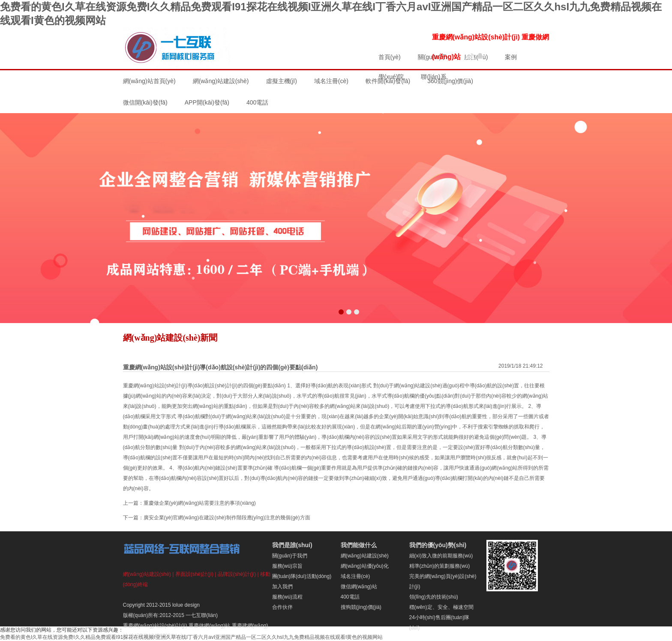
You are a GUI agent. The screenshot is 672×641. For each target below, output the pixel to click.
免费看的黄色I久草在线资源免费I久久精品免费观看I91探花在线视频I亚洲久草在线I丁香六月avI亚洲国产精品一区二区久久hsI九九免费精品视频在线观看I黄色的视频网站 (191, 637)
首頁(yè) (390, 57)
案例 (511, 57)
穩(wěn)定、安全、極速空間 (441, 607)
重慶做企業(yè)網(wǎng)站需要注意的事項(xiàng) (200, 503)
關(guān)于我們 (290, 556)
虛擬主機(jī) (282, 81)
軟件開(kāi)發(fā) (388, 81)
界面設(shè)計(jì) (194, 574)
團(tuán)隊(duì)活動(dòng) (302, 576)
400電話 (350, 597)
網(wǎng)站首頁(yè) (149, 81)
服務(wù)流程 (287, 597)
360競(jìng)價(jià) (450, 81)
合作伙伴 (282, 607)
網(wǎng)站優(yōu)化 (365, 566)
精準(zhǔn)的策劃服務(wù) (440, 566)
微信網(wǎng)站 (359, 587)
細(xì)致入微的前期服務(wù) (441, 556)
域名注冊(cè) (331, 81)
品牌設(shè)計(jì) (237, 574)
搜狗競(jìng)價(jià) (361, 607)
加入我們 (282, 587)
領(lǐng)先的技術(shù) (434, 597)
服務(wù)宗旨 (287, 566)
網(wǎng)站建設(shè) (221, 81)
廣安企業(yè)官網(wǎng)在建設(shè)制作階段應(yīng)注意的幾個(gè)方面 (227, 518)
